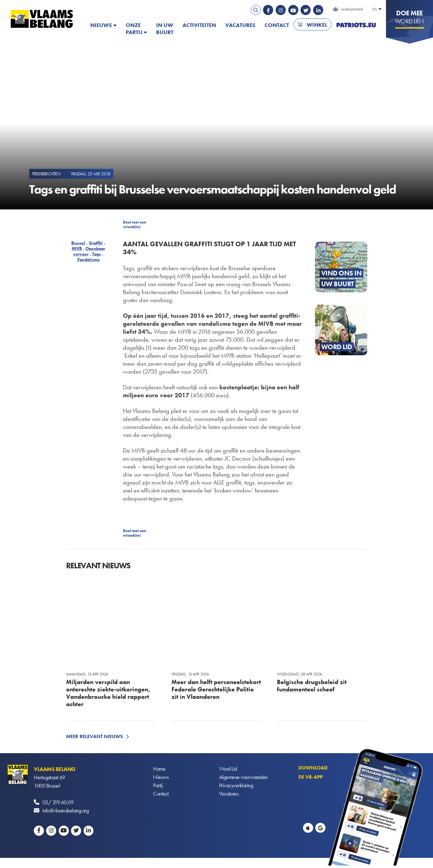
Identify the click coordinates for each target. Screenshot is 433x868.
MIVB (77, 248)
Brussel (78, 243)
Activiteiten (199, 25)
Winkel (317, 25)
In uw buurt (165, 29)
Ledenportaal (352, 9)
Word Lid (228, 769)
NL (375, 9)
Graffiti (96, 243)
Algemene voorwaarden (243, 777)
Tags (96, 254)
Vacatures (240, 25)
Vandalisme (88, 259)
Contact (277, 25)
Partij (158, 786)
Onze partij (134, 29)
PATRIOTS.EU (356, 25)
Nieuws (101, 25)
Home (159, 769)
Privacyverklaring (236, 786)
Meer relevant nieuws (94, 736)
